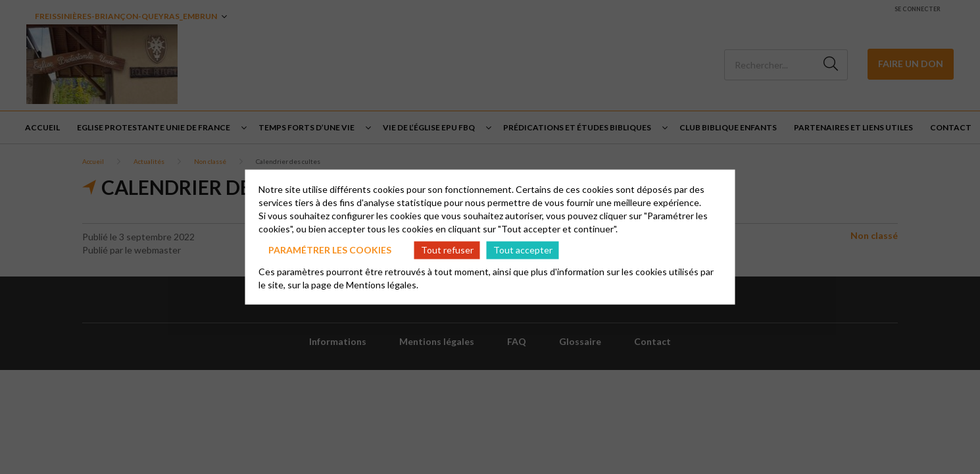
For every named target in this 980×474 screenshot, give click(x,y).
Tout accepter (523, 250)
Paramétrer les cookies (330, 250)
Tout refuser (447, 250)
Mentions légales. (382, 284)
